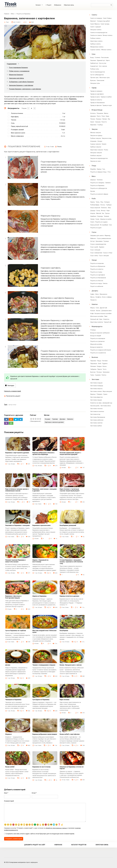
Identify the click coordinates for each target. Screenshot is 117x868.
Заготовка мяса (106, 406)
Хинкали (98, 122)
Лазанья (99, 119)
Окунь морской (95, 208)
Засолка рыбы (95, 406)
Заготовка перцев (96, 400)
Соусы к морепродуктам (98, 244)
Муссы (92, 297)
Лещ (102, 202)
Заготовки (95, 379)
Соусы (94, 232)
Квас (101, 319)
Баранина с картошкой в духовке (17, 453)
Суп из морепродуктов (98, 72)
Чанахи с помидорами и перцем (44, 665)
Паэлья (93, 119)
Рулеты (104, 375)
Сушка (105, 394)
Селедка (107, 202)
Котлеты (93, 113)
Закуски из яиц (107, 138)
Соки (97, 308)
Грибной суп (94, 63)
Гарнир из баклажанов (97, 103)
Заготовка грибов (96, 426)
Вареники (93, 125)
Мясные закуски (96, 133)
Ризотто (104, 122)
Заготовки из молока (97, 411)
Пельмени (100, 113)
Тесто (105, 369)
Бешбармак (64, 631)
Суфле (92, 294)
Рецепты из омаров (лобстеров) (101, 350)
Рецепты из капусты (97, 269)
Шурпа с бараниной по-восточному (41, 561)
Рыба (94, 199)
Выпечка (95, 357)
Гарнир (94, 88)
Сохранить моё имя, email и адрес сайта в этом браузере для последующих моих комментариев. (40, 834)
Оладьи (99, 366)
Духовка (62, 419)
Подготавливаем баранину (18, 68)
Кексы (105, 366)
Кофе (92, 314)
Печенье (99, 372)
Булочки (93, 372)
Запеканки (106, 372)
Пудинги (105, 364)
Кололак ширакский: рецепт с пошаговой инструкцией (70, 454)
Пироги (100, 369)
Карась (93, 202)
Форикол (8, 734)
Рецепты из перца (96, 283)
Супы (94, 54)
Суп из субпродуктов (97, 75)
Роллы (106, 150)
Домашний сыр (107, 403)
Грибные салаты (95, 44)
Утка (109, 172)
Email (34, 793)
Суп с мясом (103, 66)
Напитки (95, 304)
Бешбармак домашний (68, 525)
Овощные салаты (96, 30)
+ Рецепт (48, 5)
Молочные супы (105, 78)
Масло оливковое (17, 136)
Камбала (93, 216)
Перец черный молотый (19, 126)
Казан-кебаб (10, 767)
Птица (94, 166)
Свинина (108, 183)
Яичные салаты (107, 35)
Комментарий (9, 801)
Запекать (70, 419)
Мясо (94, 176)
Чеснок (14, 120)
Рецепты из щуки (96, 228)
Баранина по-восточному (41, 767)
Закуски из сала (95, 161)
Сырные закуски (96, 144)
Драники (93, 116)
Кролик (93, 191)
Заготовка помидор (97, 386)
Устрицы (93, 330)
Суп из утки (103, 63)
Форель (93, 213)
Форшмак (93, 141)
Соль (13, 123)
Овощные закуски (96, 153)
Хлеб (100, 364)
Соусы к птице (108, 253)
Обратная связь (69, 5)
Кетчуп (93, 241)
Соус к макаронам (96, 253)
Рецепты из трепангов (97, 341)
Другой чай (103, 308)
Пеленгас (104, 208)
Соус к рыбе (94, 247)
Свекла (105, 283)
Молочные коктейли (97, 316)
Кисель (98, 311)
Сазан (97, 219)
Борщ (92, 57)
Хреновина (99, 241)
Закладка (9, 385)
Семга (92, 222)
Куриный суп (101, 60)
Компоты (106, 319)
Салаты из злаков (96, 35)
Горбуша (109, 205)
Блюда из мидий (96, 336)
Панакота (93, 300)
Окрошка (93, 60)
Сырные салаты (95, 50)
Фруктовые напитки (97, 322)
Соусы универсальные (104, 238)
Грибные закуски (96, 147)
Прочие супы (94, 78)
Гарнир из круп (107, 105)
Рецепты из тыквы (96, 272)
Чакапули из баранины (13, 700)
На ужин (47, 419)
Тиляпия (106, 216)
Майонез (93, 238)
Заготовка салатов (96, 423)
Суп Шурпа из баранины (41, 700)
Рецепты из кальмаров (98, 338)
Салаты (94, 15)
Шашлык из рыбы (106, 219)
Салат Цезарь (105, 24)
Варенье (93, 394)
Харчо (108, 60)
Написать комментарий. (13, 391)
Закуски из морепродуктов (99, 158)
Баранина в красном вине (41, 525)
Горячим (55, 419)
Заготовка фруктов (96, 397)
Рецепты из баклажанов (98, 278)
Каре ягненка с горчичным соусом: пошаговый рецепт (70, 490)
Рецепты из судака (101, 222)
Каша (107, 116)
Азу (109, 119)
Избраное (58, 845)
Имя (6, 793)
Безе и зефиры (107, 297)
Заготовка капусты (96, 389)
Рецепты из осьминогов (98, 353)
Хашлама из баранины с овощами (17, 525)
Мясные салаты (106, 50)
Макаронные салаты (97, 47)
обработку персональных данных (56, 828)
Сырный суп (94, 66)
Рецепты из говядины (97, 183)
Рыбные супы (95, 69)
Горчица (106, 241)
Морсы (93, 308)
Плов (103, 116)
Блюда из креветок (96, 347)
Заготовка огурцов (96, 383)
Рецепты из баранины (97, 185)
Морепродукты (97, 326)
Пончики (105, 361)
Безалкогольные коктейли (103, 314)
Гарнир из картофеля (97, 94)
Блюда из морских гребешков (100, 333)
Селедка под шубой (103, 21)
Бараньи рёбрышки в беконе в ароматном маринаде (43, 454)
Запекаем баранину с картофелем (21, 85)
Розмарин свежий (17, 130)
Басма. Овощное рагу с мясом (71, 665)
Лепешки (93, 366)
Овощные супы (95, 83)
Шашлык (93, 180)
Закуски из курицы (96, 135)
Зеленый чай (94, 319)
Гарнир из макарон (96, 91)
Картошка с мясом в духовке (54, 422)
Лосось (103, 205)
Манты (106, 113)
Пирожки (93, 361)
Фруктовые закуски (97, 150)
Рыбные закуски (96, 138)
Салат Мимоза (95, 24)
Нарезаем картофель (16, 78)
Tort (6, 405)
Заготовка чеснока (96, 409)
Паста (99, 116)
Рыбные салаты (95, 38)
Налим (92, 219)
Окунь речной (95, 225)
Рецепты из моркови (97, 263)
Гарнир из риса (95, 97)
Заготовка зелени (96, 391)
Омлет (92, 122)
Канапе (104, 144)
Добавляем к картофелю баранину (21, 82)
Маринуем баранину (16, 75)
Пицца (99, 361)
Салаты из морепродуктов (99, 33)
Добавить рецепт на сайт (35, 845)
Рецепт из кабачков (97, 286)
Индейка (93, 169)
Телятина (100, 180)
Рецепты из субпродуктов (99, 188)
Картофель (15, 117)
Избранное (58, 5)
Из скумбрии (104, 225)
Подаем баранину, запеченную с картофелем (25, 89)
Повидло (99, 394)
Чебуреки (93, 369)
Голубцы (100, 125)
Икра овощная (107, 391)
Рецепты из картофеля (98, 275)
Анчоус (103, 211)
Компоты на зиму (96, 403)
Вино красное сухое (18, 133)
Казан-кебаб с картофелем (70, 734)
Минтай (99, 213)
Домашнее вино (106, 311)
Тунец (98, 202)
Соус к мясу (94, 256)
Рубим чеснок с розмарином (19, 71)
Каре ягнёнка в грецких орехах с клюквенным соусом (17, 490)
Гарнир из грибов (106, 97)
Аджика (102, 247)
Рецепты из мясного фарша (99, 194)
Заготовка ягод (95, 414)
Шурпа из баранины (39, 596)
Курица (99, 169)
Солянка (97, 57)
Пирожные (94, 364)
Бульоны (93, 80)
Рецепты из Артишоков (98, 266)
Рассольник (105, 57)
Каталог (38, 5)
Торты (92, 375)
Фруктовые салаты (96, 41)
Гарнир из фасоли (96, 105)
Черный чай (108, 322)
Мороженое (103, 294)
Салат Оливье (107, 18)
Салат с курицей (95, 27)
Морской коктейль (96, 344)
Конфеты (98, 297)
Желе (97, 294)
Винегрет (93, 21)
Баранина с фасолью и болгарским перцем (13, 597)
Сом (110, 225)
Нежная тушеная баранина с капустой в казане (16, 561)
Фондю (100, 141)
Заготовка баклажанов (98, 417)
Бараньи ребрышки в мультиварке (45, 734)
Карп (108, 211)
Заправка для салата (97, 236)
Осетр (98, 211)
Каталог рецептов (79, 845)
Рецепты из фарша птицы (98, 172)
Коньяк (93, 311)
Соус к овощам (95, 250)
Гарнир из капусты (96, 100)
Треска (107, 213)
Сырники (98, 375)
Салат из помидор (96, 18)
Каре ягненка (64, 700)
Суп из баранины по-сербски (16, 631)
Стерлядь (100, 216)
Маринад (107, 236)
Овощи (94, 260)
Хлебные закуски (96, 156)
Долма (8, 665)
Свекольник (101, 80)
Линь (109, 208)
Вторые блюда (97, 110)
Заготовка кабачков (97, 420)
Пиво (106, 316)
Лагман (105, 119)
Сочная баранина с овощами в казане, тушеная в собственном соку (71, 562)
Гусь (104, 169)
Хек (103, 213)
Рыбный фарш (95, 205)
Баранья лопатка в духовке (69, 596)
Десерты (95, 291)
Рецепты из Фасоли (97, 281)
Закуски (95, 129)
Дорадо (93, 211)
